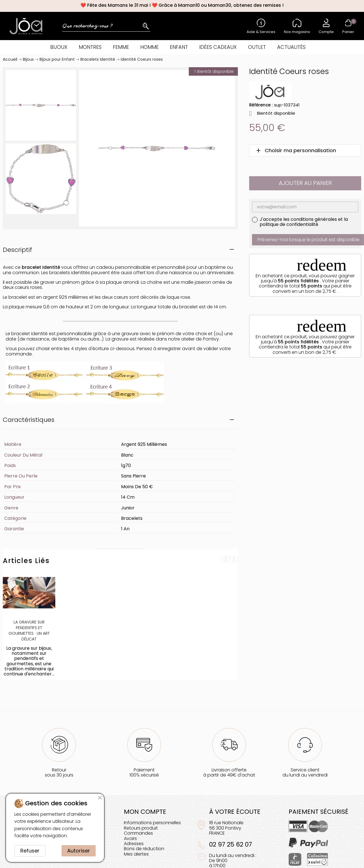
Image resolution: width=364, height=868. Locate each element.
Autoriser (79, 851)
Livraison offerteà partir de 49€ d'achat (229, 772)
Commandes (138, 833)
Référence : (261, 105)
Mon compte (145, 812)
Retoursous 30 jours (59, 772)
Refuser (30, 851)
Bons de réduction (144, 849)
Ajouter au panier (305, 183)
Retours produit (141, 828)
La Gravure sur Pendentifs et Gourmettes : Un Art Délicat (29, 631)
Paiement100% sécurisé (144, 772)
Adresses (134, 844)
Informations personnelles (152, 823)
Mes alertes (136, 854)
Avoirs (130, 838)
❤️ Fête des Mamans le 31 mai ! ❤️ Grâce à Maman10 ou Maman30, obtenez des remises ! (182, 5)
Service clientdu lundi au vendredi (305, 772)
